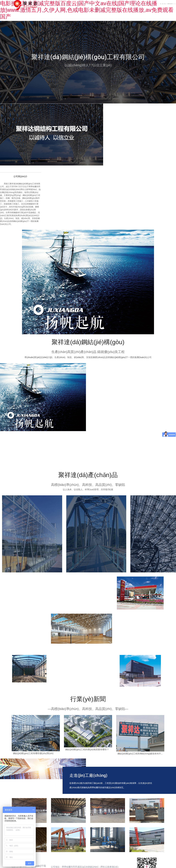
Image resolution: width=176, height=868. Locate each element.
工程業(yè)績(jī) (130, 5)
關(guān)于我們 (86, 5)
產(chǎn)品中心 (108, 5)
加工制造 (148, 5)
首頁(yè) (68, 5)
